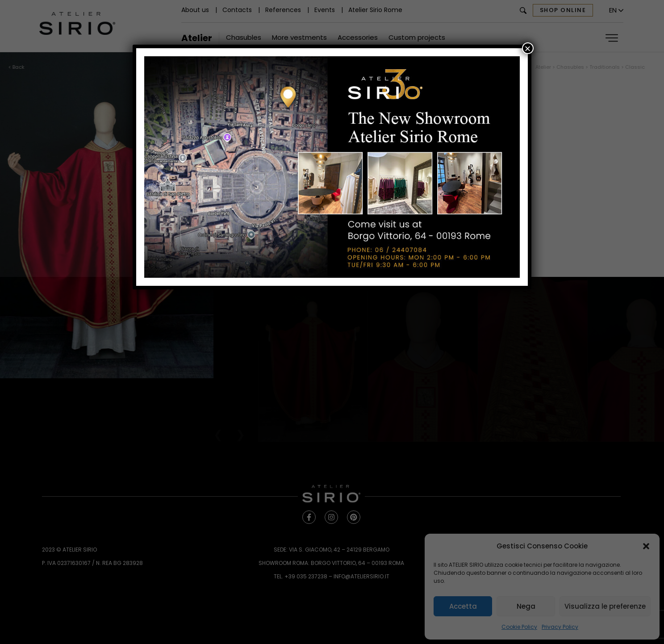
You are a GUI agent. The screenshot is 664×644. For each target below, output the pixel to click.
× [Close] (528, 48)
